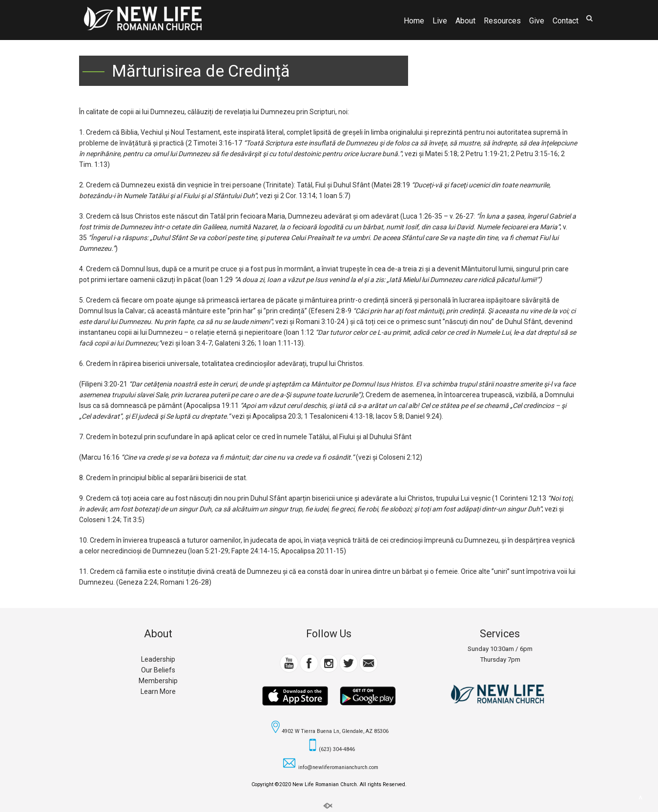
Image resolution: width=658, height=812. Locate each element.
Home (414, 21)
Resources (502, 21)
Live (440, 21)
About (465, 21)
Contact (565, 21)
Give (537, 21)
